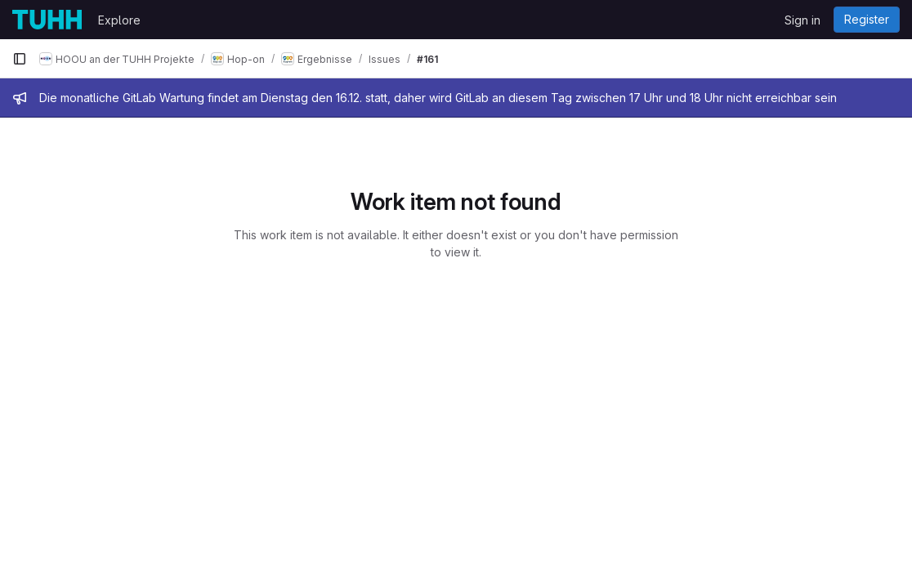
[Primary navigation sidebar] (20, 59)
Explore (119, 20)
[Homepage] (47, 20)
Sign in (802, 20)
